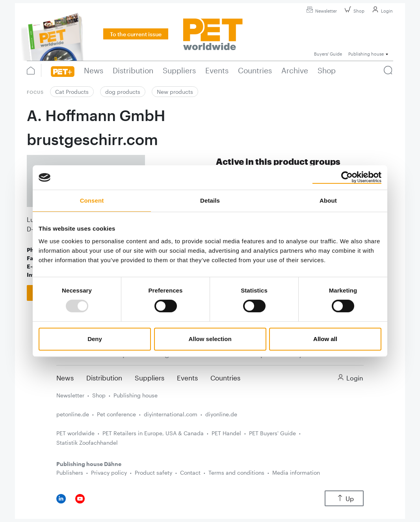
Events (187, 378)
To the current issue (136, 34)
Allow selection (210, 339)
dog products (123, 92)
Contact (190, 473)
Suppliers (150, 378)
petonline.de (73, 414)
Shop (353, 11)
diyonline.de (221, 414)
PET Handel (226, 433)
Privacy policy (109, 473)
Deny (95, 339)
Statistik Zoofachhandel (87, 443)
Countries (225, 378)
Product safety (153, 473)
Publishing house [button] (366, 54)
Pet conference (116, 414)
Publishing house (136, 395)
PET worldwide (75, 433)
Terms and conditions (236, 473)
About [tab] (328, 200)
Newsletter (321, 11)
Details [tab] (210, 200)
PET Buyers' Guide (272, 433)
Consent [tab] (92, 200)
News (65, 378)
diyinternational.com (171, 414)
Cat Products (72, 92)
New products (175, 92)
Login (381, 11)
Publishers (70, 473)
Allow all (325, 339)
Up (344, 499)
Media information (296, 473)
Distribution (104, 378)
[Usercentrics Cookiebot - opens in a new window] (347, 177)
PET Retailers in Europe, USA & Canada (153, 433)
